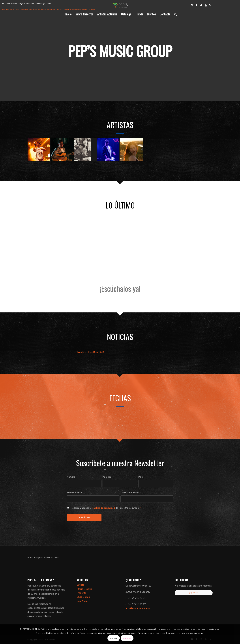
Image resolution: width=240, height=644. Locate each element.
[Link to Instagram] (192, 5)
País (141, 477)
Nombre (71, 477)
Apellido (107, 477)
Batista (80, 585)
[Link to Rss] (210, 5)
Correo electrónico (131, 492)
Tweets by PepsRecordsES (91, 352)
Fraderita (81, 593)
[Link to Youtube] (206, 5)
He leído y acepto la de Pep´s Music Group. (106, 508)
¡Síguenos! (194, 593)
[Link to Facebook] (197, 5)
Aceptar (114, 638)
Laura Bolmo (83, 597)
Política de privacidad (103, 508)
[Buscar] (175, 14)
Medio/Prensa (74, 492)
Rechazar (127, 638)
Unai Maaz (82, 601)
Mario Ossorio (84, 589)
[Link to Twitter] (201, 5)
